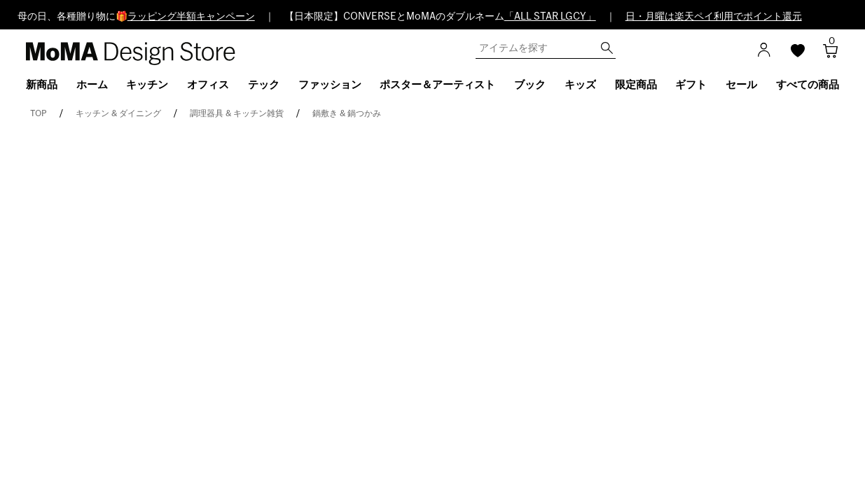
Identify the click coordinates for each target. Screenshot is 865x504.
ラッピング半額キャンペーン (191, 17)
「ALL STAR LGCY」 (550, 17)
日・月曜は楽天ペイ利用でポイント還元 (714, 17)
